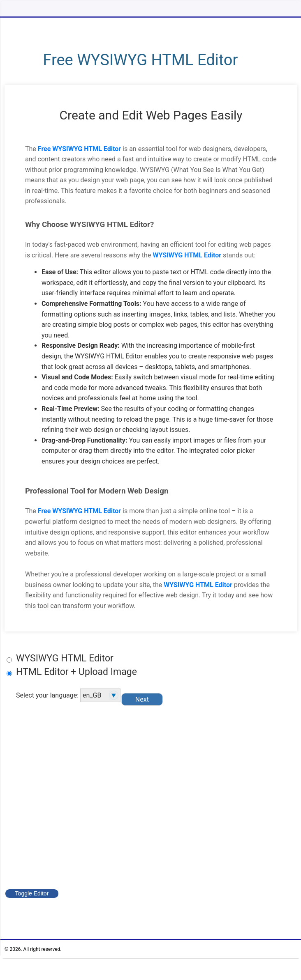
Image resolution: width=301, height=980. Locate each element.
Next (143, 699)
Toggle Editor (32, 893)
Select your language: (68, 695)
